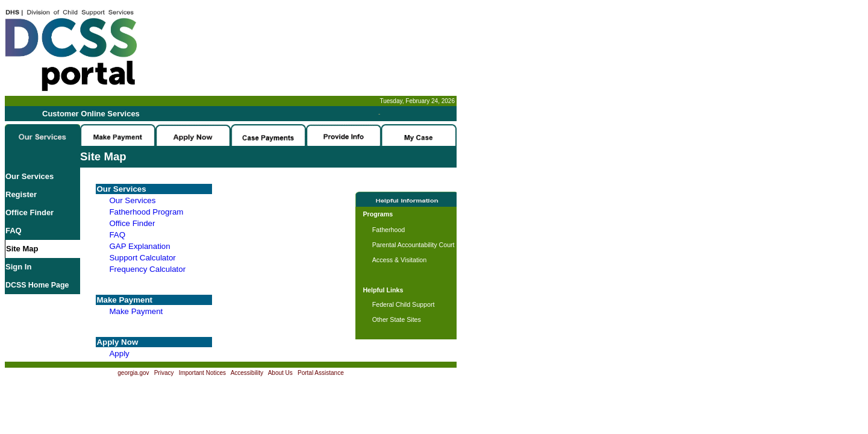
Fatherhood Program (146, 212)
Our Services (30, 176)
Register (21, 194)
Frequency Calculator (147, 269)
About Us (280, 373)
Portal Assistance (321, 373)
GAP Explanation (139, 246)
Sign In (18, 267)
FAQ (14, 231)
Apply (119, 354)
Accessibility (247, 373)
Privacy (164, 373)
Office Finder (30, 212)
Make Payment (136, 311)
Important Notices (202, 373)
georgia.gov (133, 373)
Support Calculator (142, 258)
